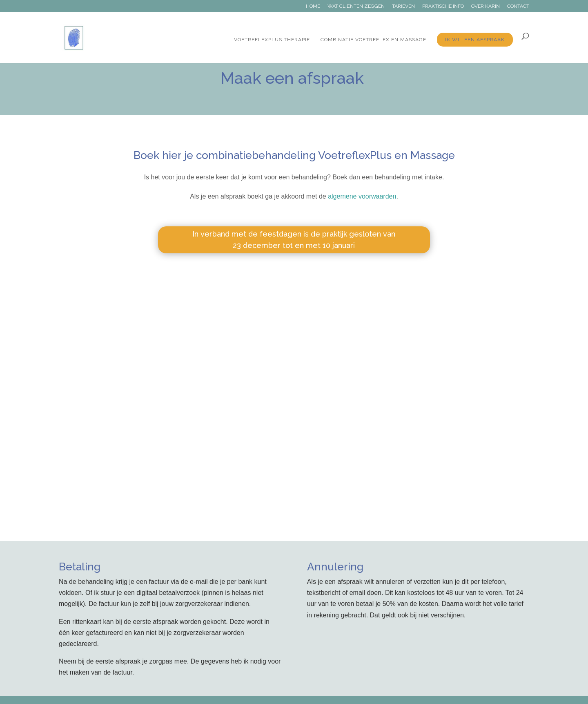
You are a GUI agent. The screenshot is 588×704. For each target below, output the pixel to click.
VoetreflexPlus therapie (272, 40)
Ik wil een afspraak (475, 40)
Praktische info (443, 6)
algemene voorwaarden (362, 196)
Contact (518, 6)
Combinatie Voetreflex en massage (373, 40)
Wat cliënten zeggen (356, 6)
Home (313, 6)
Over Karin (486, 6)
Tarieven (403, 6)
